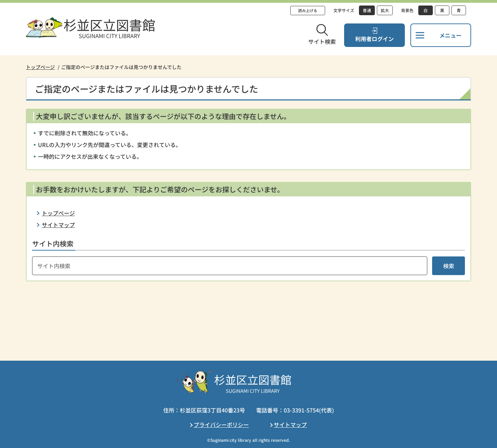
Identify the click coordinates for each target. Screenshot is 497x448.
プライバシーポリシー (221, 425)
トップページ (40, 67)
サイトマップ (58, 225)
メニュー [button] (450, 35)
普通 (367, 10)
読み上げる (308, 10)
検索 (449, 266)
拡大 (385, 10)
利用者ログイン (374, 39)
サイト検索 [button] (322, 41)
